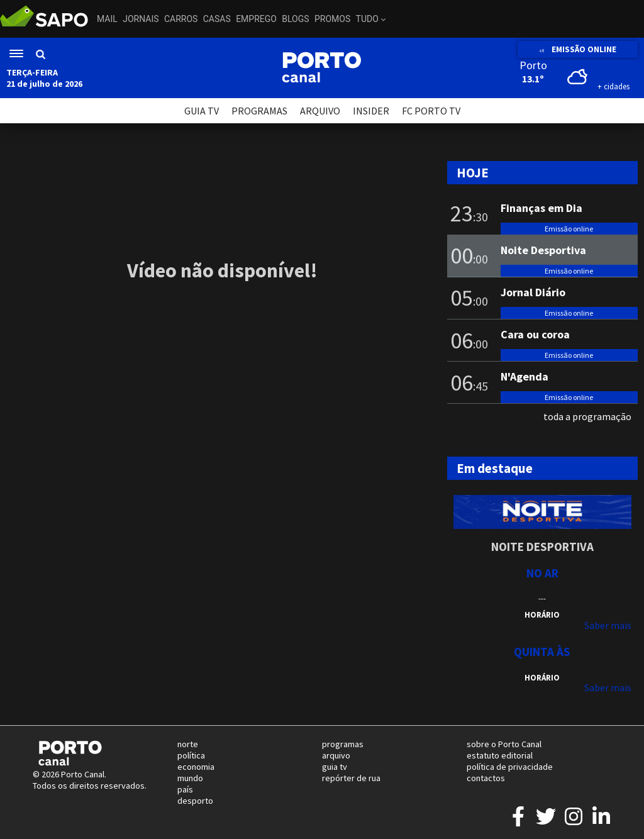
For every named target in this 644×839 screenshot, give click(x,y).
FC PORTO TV (431, 111)
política (191, 755)
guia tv (335, 767)
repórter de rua (351, 778)
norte (188, 744)
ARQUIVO (320, 111)
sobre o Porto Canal (504, 744)
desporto (195, 801)
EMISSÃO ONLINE (578, 49)
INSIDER (371, 111)
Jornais (141, 19)
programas (343, 744)
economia (196, 767)
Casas (217, 19)
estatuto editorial (500, 755)
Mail (107, 19)
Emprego (256, 19)
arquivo (336, 755)
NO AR (542, 573)
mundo (190, 778)
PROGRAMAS (259, 111)
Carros (181, 19)
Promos (332, 19)
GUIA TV (202, 111)
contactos (486, 778)
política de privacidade (510, 767)
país (185, 789)
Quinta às (542, 652)
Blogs (295, 19)
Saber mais (608, 625)
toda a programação (587, 416)
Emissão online (569, 229)
